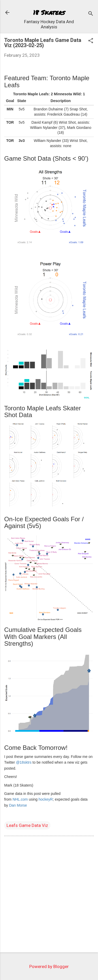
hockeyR (46, 799)
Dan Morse (18, 805)
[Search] (91, 14)
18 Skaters (49, 12)
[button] (91, 41)
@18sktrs (24, 762)
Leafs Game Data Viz (27, 825)
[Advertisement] (49, 895)
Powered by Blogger (49, 966)
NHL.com (20, 799)
